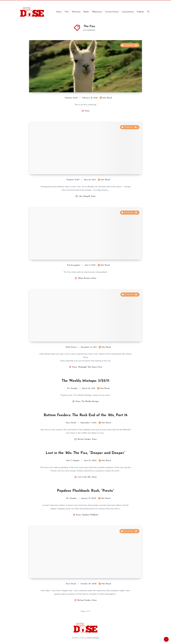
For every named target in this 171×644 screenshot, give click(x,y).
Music (59, 12)
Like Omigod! (84, 196)
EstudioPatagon (93, 638)
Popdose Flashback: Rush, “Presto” (86, 491)
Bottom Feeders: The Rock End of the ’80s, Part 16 (86, 415)
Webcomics (97, 12)
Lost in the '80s (84, 477)
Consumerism (128, 12)
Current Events (112, 12)
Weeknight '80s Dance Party (90, 367)
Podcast (140, 12)
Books (86, 12)
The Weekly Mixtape (90, 402)
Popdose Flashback (90, 515)
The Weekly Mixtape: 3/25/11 (86, 381)
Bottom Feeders (84, 439)
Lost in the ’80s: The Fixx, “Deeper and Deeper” (85, 453)
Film (67, 12)
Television (76, 12)
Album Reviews (84, 278)
